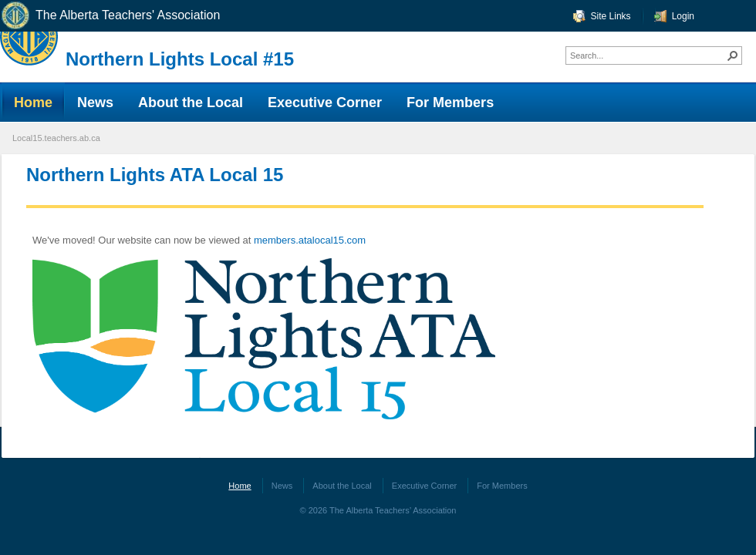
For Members (502, 486)
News (282, 486)
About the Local (342, 486)
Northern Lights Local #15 (180, 59)
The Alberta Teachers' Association (110, 16)
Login (683, 16)
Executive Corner (424, 486)
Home (240, 486)
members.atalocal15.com (310, 240)
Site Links (611, 16)
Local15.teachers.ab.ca (56, 138)
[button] (733, 55)
